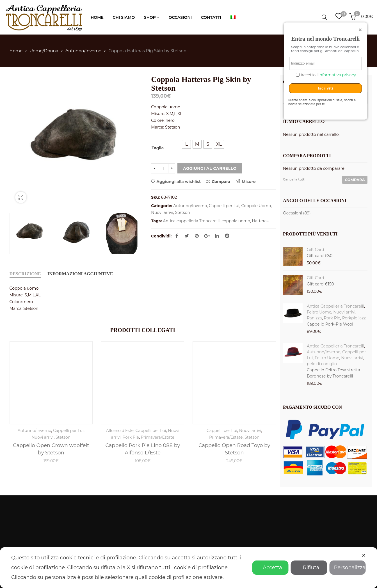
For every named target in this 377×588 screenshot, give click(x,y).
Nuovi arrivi (162, 212)
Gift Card (316, 250)
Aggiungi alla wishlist (179, 182)
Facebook (177, 236)
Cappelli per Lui (224, 206)
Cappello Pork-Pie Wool (330, 324)
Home (16, 51)
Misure (246, 182)
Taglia (158, 148)
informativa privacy (337, 75)
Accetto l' (328, 75)
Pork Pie (131, 437)
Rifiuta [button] (309, 568)
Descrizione (25, 274)
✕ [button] (364, 555)
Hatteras (260, 221)
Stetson (183, 212)
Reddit (227, 236)
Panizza (314, 318)
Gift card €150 (320, 284)
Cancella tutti (294, 179)
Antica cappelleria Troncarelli (191, 221)
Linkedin (217, 236)
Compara (218, 181)
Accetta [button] (270, 568)
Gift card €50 (320, 256)
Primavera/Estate (158, 437)
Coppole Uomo (256, 206)
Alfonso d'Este (120, 431)
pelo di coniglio (322, 364)
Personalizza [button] (348, 568)
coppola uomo (236, 221)
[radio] (186, 144)
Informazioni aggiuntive (80, 274)
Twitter (187, 236)
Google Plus (207, 236)
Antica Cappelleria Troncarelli (335, 306)
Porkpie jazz (354, 318)
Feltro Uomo (319, 312)
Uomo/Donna (44, 51)
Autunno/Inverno (84, 51)
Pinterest (197, 236)
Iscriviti (325, 88)
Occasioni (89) (297, 213)
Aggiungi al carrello (210, 168)
